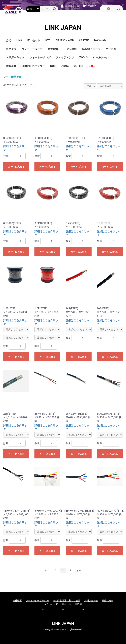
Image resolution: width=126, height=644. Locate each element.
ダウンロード (51, 604)
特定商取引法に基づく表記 (66, 601)
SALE (92, 66)
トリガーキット (15, 57)
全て (9, 40)
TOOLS (84, 57)
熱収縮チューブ (91, 49)
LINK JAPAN (63, 28)
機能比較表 (108, 601)
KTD (48, 40)
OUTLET (79, 66)
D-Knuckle (100, 40)
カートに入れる (16, 167)
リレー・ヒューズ (32, 49)
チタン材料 (70, 49)
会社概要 (17, 601)
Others (65, 66)
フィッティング (65, 57)
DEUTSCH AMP (65, 40)
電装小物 (11, 66)
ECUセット (34, 40)
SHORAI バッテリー (33, 66)
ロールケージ (101, 57)
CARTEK (84, 40)
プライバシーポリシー (37, 601)
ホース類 (111, 49)
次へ (79, 570)
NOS (53, 66)
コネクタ (11, 49)
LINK (19, 40)
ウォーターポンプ (40, 57)
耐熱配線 (53, 49)
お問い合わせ (91, 601)
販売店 (78, 604)
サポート (66, 604)
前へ (47, 570)
